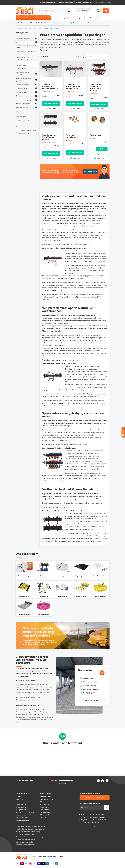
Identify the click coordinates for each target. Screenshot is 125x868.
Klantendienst (99, 3)
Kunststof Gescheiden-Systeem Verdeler (50, 87)
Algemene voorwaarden (24, 815)
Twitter (107, 781)
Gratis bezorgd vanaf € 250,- (49, 2)
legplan (18, 714)
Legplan (80, 18)
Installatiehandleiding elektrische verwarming (31, 829)
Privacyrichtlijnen (22, 818)
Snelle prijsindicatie (46, 799)
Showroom (94, 18)
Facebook (98, 781)
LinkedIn (103, 781)
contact (28, 700)
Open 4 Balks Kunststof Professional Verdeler (96, 88)
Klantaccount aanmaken (92, 700)
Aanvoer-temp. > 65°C (48, 92)
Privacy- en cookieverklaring (87, 826)
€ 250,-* (31, 644)
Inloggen (43, 818)
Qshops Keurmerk (22, 810)
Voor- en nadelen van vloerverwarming (29, 837)
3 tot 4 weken (51, 108)
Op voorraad (75, 158)
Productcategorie (21, 117)
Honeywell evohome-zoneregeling (28, 832)
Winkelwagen (106, 11)
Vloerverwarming (59, 18)
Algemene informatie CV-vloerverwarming (30, 824)
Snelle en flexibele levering (66, 2)
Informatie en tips (22, 805)
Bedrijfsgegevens (22, 807)
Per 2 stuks (69, 140)
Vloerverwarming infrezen (25, 845)
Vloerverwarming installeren (25, 839)
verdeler (98, 45)
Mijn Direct (107, 3)
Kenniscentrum (103, 18)
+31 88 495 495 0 (26, 781)
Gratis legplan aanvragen (94, 798)
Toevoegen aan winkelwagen (102, 149)
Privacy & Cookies (58, 856)
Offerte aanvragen (83, 11)
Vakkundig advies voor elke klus (84, 2)
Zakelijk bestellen (46, 812)
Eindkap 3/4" (96, 135)
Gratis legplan (44, 805)
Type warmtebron (21, 126)
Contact (86, 18)
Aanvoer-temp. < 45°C (96, 94)
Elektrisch (39, 18)
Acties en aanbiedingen (24, 802)
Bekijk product (99, 154)
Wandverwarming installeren (25, 842)
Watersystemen (23, 18)
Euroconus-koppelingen (71, 136)
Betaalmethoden (35, 864)
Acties (68, 18)
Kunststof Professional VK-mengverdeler (73, 87)
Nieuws (74, 18)
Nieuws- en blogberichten (25, 812)
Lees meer (46, 50)
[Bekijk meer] (36, 38)
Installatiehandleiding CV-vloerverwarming (30, 826)
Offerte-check (44, 815)
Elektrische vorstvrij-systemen (26, 834)
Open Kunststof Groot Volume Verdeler (49, 137)
